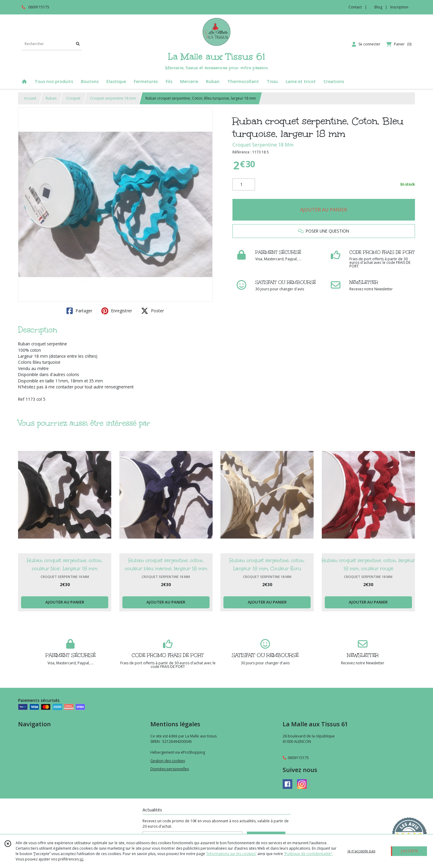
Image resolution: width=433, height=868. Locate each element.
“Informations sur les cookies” (231, 854)
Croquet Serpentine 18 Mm (263, 145)
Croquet (73, 98)
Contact (355, 7)
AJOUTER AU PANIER (324, 210)
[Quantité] (244, 184)
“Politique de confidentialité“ (308, 854)
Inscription (399, 7)
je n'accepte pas (361, 851)
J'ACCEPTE (410, 851)
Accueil (30, 98)
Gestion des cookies (168, 761)
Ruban (51, 98)
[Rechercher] (78, 44)
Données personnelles (170, 769)
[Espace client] (366, 44)
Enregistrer (117, 311)
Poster (152, 311)
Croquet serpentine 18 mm (113, 98)
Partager (79, 311)
